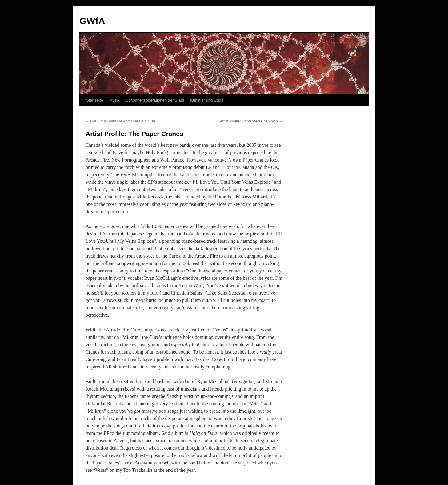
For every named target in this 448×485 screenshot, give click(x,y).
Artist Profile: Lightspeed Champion (251, 121)
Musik (114, 100)
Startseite (95, 100)
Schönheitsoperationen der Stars (155, 100)
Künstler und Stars (207, 100)
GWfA (92, 21)
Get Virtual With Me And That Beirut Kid (120, 121)
